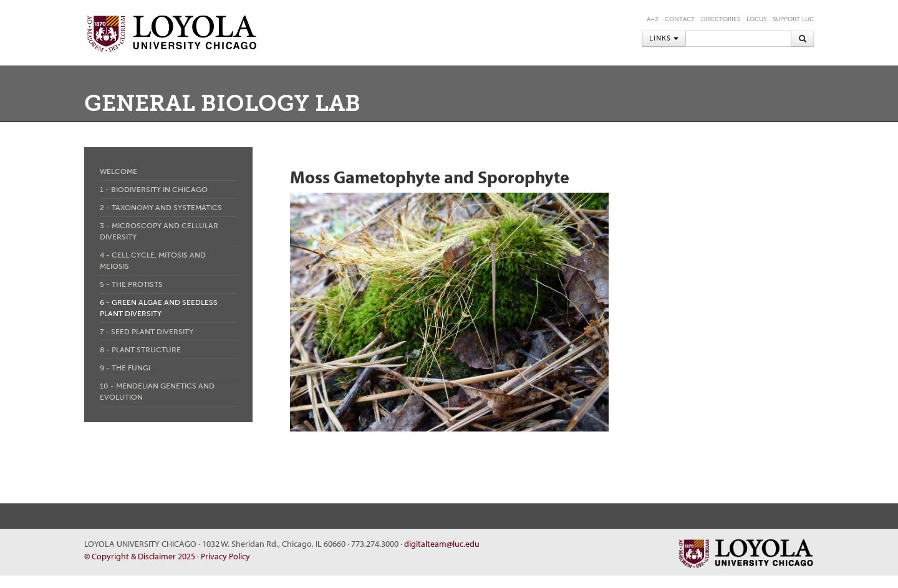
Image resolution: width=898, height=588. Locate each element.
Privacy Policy (225, 556)
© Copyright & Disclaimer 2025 (140, 556)
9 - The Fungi (125, 368)
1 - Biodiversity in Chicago (154, 190)
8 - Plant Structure (140, 350)
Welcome (118, 171)
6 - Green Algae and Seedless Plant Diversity (159, 308)
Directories (721, 19)
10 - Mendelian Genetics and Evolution (157, 392)
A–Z (653, 19)
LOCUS (756, 19)
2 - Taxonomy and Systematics (161, 208)
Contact (680, 19)
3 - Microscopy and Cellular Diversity (159, 231)
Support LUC (793, 19)
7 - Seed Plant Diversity (147, 332)
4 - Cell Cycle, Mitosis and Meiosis (153, 261)
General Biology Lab (222, 103)
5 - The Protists (131, 284)
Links (664, 38)
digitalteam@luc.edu (442, 544)
